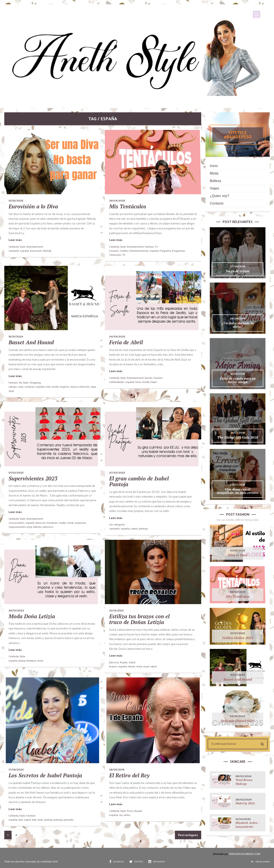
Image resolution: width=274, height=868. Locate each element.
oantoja (48, 820)
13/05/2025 (16, 201)
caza (21, 387)
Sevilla (146, 382)
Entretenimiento (139, 251)
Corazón (114, 251)
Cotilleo (124, 251)
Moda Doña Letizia (32, 616)
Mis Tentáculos (128, 206)
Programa (165, 251)
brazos (113, 666)
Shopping (35, 382)
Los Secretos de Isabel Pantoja (45, 775)
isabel (134, 528)
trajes (154, 382)
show (70, 523)
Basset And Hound (31, 342)
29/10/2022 (16, 611)
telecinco (48, 527)
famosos (40, 523)
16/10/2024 (16, 337)
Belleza (215, 181)
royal (146, 666)
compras (30, 387)
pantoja (143, 528)
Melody (47, 251)
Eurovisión (36, 251)
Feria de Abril (126, 342)
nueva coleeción (80, 387)
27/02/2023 (117, 473)
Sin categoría (117, 524)
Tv (156, 247)
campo (13, 387)
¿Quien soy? (220, 196)
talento (37, 527)
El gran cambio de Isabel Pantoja (139, 481)
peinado (69, 820)
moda (55, 387)
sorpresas (80, 523)
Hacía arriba (260, 861)
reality (63, 523)
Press (130, 811)
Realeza (31, 660)
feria (138, 382)
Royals (124, 662)
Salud (132, 662)
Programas (179, 251)
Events (149, 378)
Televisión (115, 255)
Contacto (217, 203)
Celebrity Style (17, 247)
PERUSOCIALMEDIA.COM (245, 854)
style (11, 391)
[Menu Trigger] (257, 14)
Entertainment (35, 247)
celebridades (117, 382)
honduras (52, 523)
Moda (214, 173)
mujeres (64, 387)
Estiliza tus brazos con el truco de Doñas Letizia (139, 619)
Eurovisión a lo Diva (33, 206)
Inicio (214, 166)
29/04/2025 (117, 201)
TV (124, 255)
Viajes (214, 188)
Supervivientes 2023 (33, 478)
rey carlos (125, 815)
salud (153, 666)
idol (21, 820)
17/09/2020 (16, 770)
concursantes (16, 523)
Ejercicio (114, 662)
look (48, 387)
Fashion (149, 247)
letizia (22, 660)
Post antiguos (188, 835)
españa (25, 251)
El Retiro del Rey (129, 775)
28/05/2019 (117, 770)
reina (40, 660)
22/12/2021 (116, 611)
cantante (14, 251)
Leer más (15, 240)
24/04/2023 (117, 337)
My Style (24, 382)
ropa (93, 387)
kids (34, 820)
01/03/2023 (16, 473)
